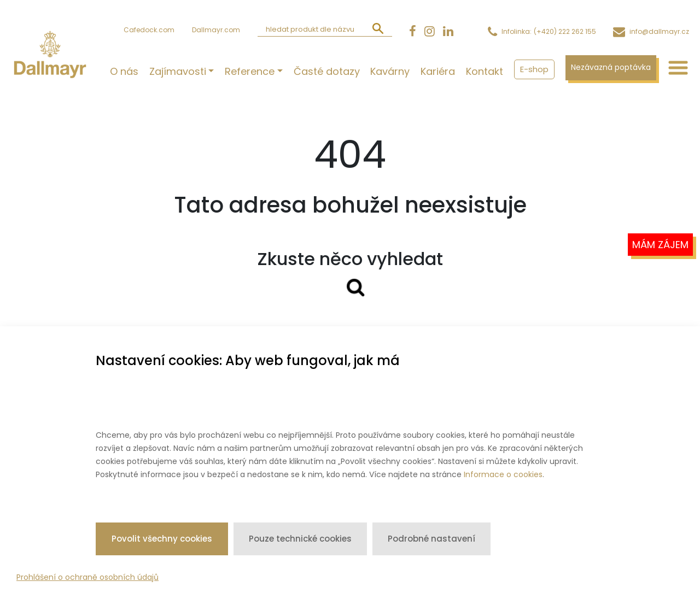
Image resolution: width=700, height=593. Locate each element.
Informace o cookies (503, 474)
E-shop (534, 69)
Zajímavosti (178, 71)
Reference (250, 71)
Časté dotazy (326, 71)
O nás (124, 71)
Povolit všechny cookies (162, 539)
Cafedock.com (149, 30)
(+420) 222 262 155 (565, 31)
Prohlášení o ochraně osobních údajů (87, 577)
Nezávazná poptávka (611, 67)
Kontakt (485, 71)
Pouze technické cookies (300, 539)
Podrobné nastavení (431, 539)
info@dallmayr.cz (659, 31)
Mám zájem (660, 245)
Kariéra (438, 71)
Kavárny (390, 71)
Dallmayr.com (216, 30)
